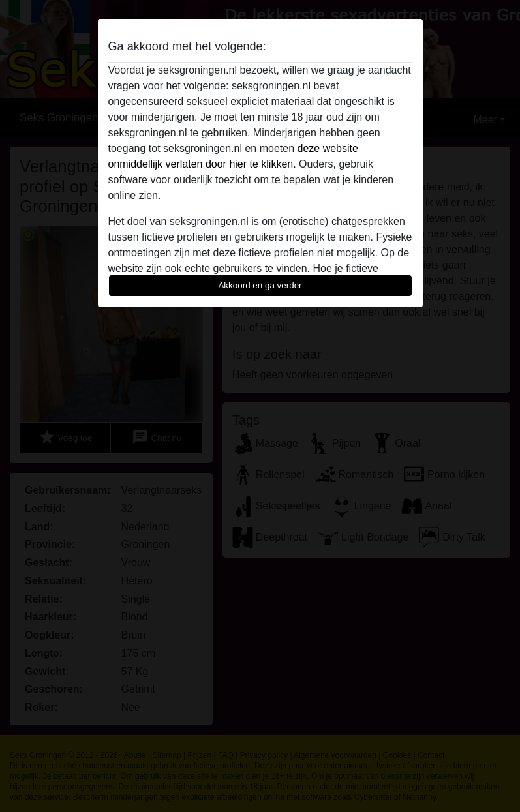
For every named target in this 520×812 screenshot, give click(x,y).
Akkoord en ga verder (260, 285)
